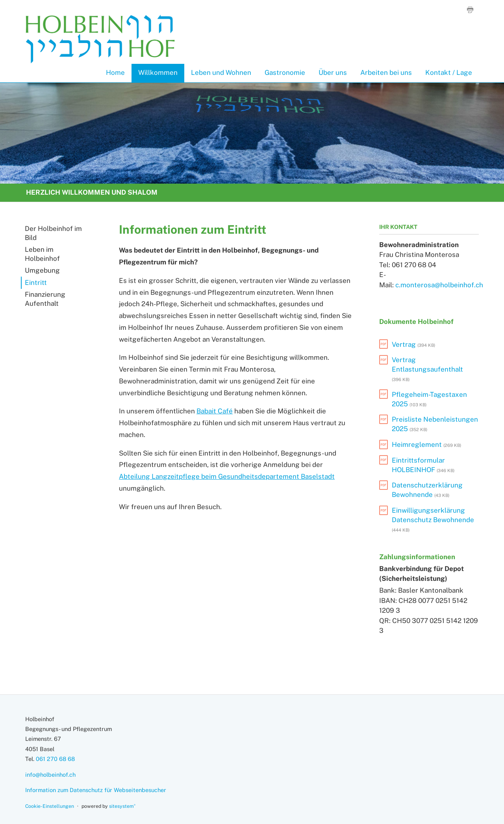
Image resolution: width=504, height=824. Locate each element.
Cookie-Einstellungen (50, 806)
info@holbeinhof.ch (50, 775)
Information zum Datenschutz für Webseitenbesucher (96, 790)
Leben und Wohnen (221, 73)
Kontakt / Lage (449, 73)
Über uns (333, 73)
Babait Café (215, 411)
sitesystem (122, 806)
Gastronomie (285, 73)
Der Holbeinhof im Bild (53, 233)
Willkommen (158, 73)
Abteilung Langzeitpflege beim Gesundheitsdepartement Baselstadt (227, 476)
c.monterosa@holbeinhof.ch (439, 285)
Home (115, 73)
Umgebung (42, 270)
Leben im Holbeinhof (42, 254)
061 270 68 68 (55, 759)
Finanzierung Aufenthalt (45, 299)
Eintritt (36, 283)
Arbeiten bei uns (386, 73)
